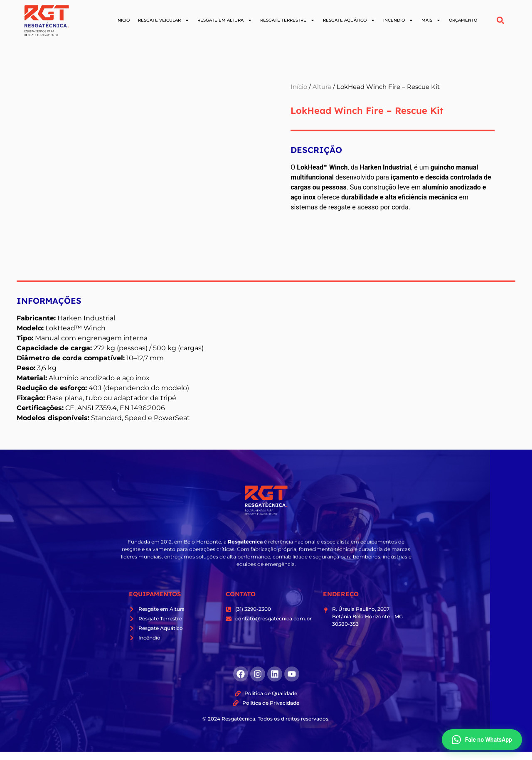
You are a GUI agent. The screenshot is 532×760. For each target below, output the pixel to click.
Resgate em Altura (225, 20)
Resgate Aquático (349, 20)
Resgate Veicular (164, 20)
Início (123, 20)
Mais (431, 20)
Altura (322, 87)
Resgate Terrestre (287, 20)
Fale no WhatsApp (482, 740)
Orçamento (463, 20)
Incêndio (398, 20)
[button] (501, 21)
